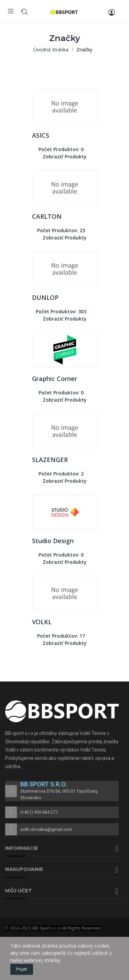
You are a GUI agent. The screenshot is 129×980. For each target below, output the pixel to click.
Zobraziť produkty (65, 156)
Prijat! (22, 969)
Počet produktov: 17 (61, 636)
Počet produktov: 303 (61, 311)
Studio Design (53, 541)
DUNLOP (45, 297)
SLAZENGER (50, 460)
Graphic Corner (55, 379)
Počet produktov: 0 (61, 149)
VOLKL (42, 622)
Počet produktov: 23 (61, 230)
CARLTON (47, 216)
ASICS (41, 135)
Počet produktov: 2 (61, 474)
